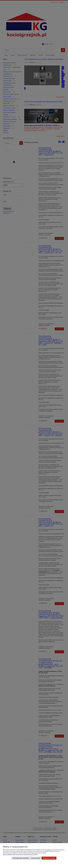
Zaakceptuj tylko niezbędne (21, 858)
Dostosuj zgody (36, 858)
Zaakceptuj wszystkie (49, 858)
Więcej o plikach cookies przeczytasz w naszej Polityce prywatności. (20, 854)
